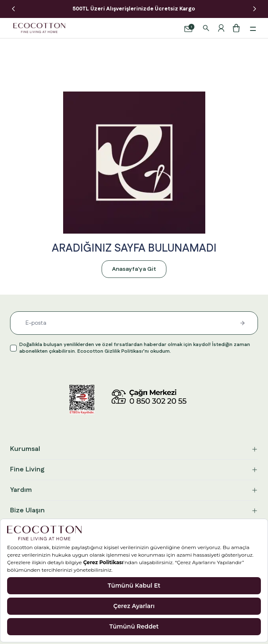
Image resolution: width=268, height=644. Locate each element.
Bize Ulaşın (134, 510)
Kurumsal (134, 449)
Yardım (134, 490)
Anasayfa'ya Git (134, 269)
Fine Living (134, 470)
